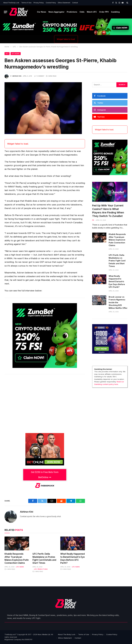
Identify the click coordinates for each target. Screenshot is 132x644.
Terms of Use (26, 3)
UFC (7, 54)
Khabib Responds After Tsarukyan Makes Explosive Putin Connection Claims (17, 558)
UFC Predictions (41, 569)
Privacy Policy (39, 3)
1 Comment (39, 76)
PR (93, 220)
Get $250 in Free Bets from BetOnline (45, 475)
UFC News (16, 54)
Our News (42, 12)
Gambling (115, 12)
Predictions (72, 12)
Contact (75, 3)
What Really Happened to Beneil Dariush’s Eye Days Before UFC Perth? (73, 558)
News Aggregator (56, 12)
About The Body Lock (11, 3)
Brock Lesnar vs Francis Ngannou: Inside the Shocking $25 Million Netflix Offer (118, 302)
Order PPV (104, 12)
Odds (82, 12)
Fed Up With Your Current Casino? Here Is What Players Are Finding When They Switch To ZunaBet (108, 211)
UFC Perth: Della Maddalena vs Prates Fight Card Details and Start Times (44, 558)
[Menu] (6, 12)
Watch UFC (92, 12)
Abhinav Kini (17, 76)
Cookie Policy (51, 3)
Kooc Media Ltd (44, 634)
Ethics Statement (64, 3)
